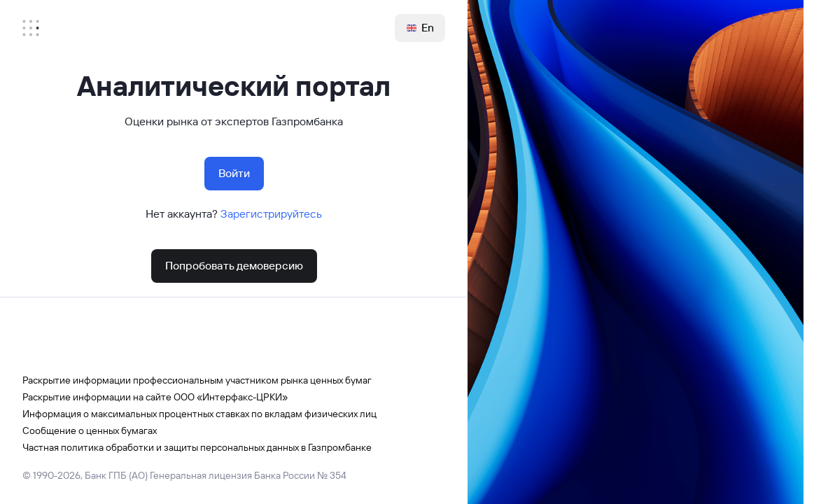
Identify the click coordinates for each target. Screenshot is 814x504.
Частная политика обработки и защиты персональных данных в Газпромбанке (197, 447)
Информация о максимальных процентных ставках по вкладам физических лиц (199, 414)
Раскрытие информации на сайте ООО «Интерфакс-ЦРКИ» (155, 397)
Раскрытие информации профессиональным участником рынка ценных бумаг (197, 380)
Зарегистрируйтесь (271, 214)
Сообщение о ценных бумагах (90, 430)
